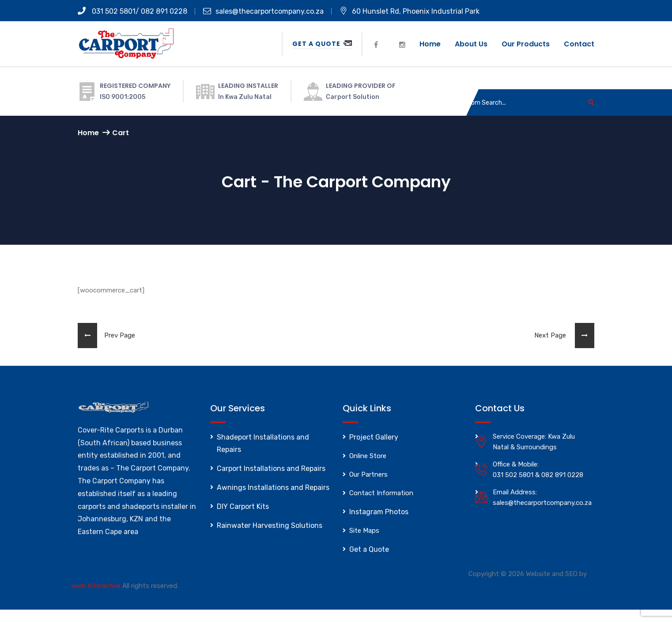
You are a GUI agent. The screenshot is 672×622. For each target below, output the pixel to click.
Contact (579, 44)
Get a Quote (322, 44)
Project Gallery (374, 437)
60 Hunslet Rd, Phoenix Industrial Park (410, 11)
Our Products (526, 44)
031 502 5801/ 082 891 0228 (132, 11)
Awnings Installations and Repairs (273, 487)
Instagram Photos (379, 512)
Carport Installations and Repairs (271, 468)
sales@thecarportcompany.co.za (263, 11)
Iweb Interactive (96, 586)
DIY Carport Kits (243, 506)
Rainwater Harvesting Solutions (270, 525)
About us (471, 44)
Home (430, 44)
